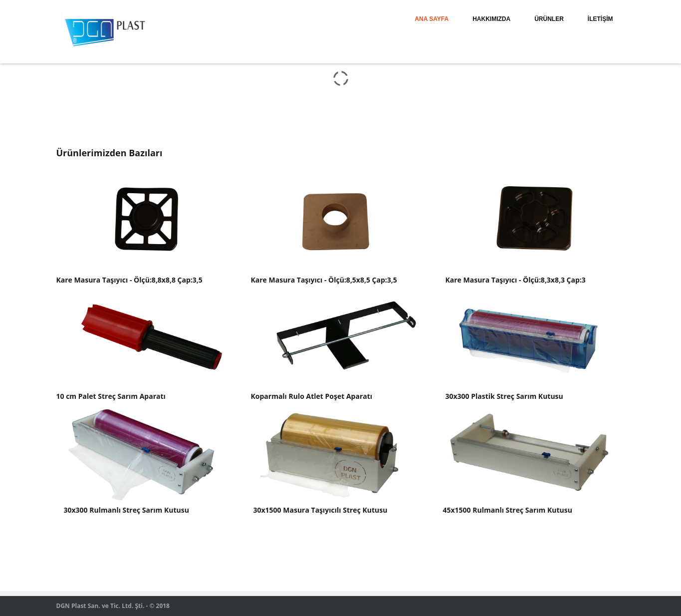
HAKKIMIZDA (491, 19)
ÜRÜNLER (549, 19)
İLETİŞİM (600, 19)
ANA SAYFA (432, 19)
